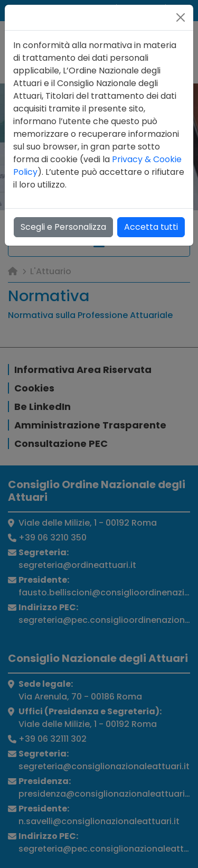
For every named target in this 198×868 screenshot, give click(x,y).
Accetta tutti (151, 227)
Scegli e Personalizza (63, 227)
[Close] (181, 17)
